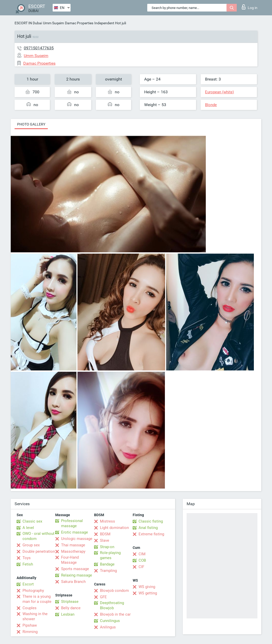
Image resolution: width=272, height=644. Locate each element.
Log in (250, 7)
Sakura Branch (73, 582)
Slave (105, 540)
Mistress (107, 521)
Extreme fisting (151, 534)
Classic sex (32, 521)
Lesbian (68, 614)
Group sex (31, 545)
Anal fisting (148, 528)
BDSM (105, 534)
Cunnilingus (110, 621)
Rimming (30, 632)
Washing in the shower (35, 616)
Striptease (70, 602)
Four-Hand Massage (70, 560)
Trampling (108, 571)
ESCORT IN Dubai (28, 23)
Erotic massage (75, 532)
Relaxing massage (77, 575)
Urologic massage (77, 539)
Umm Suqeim (53, 23)
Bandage (107, 564)
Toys (27, 558)
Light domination (114, 528)
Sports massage (75, 569)
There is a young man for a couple (37, 599)
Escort (28, 584)
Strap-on (107, 547)
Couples (30, 608)
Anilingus (108, 627)
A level (28, 528)
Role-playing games (110, 555)
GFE (103, 597)
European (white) (219, 92)
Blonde (211, 105)
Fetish (28, 564)
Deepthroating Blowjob (112, 605)
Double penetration (39, 551)
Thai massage (73, 545)
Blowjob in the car (115, 614)
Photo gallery (31, 124)
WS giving (147, 587)
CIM (142, 554)
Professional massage (72, 523)
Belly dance (71, 608)
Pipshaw (30, 625)
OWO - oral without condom (38, 536)
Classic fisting (151, 521)
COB (142, 560)
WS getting (148, 593)
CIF (141, 567)
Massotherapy (73, 551)
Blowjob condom (114, 591)
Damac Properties (79, 23)
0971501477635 (39, 48)
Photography (33, 591)
